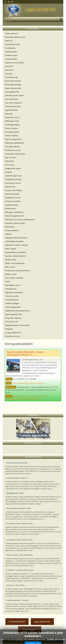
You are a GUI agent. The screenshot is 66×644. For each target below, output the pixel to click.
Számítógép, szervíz (13, 285)
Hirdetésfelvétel (17, 622)
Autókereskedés (11, 59)
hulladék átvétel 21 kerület (31, 399)
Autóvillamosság (11, 77)
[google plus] (12, 2)
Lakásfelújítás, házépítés (14, 241)
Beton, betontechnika (13, 88)
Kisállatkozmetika (12, 205)
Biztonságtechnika (12, 92)
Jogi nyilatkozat (42, 622)
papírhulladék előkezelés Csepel (26, 396)
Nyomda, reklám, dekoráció (15, 256)
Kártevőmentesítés (12, 194)
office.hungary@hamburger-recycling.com (29, 383)
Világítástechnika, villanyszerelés (17, 325)
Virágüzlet (9, 329)
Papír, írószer (10, 267)
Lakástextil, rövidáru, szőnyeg (16, 245)
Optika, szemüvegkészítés (15, 263)
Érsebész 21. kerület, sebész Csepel (20, 570)
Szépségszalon (11, 289)
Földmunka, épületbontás (15, 143)
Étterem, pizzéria (11, 128)
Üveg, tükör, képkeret (13, 318)
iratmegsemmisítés (13, 399)
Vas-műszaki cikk (11, 322)
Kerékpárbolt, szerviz (13, 198)
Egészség (9, 114)
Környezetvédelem (12, 230)
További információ (56, 639)
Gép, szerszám (11, 157)
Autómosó (9, 66)
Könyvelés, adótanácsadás (15, 223)
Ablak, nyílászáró (11, 33)
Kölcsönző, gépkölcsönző (14, 216)
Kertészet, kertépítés (13, 201)
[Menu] (60, 20)
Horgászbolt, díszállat (13, 179)
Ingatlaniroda (10, 187)
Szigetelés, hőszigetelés (14, 292)
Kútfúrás (8, 234)
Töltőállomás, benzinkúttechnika (17, 311)
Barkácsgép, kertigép (13, 85)
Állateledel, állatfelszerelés (15, 37)
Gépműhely (9, 161)
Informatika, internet (13, 183)
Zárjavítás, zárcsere (13, 336)
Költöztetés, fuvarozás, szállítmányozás (20, 219)
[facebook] (6, 2)
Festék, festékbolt (12, 136)
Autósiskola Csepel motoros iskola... (20, 540)
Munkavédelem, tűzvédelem (16, 252)
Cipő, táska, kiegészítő (13, 103)
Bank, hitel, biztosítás (13, 81)
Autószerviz (9, 70)
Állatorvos (9, 41)
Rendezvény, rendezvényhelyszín (17, 271)
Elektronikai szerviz (12, 117)
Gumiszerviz (10, 165)
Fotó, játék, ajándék (12, 147)
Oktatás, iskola (11, 260)
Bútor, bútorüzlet (11, 99)
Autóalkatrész (10, 48)
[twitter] (9, 2)
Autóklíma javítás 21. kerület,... (18, 600)
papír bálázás (44, 396)
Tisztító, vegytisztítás (13, 307)
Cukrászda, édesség (13, 106)
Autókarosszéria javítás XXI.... (17, 463)
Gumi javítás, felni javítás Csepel (19, 508)
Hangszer (9, 172)
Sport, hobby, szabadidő (14, 278)
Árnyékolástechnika (12, 44)
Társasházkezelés (12, 300)
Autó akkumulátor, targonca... (18, 478)
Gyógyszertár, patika (13, 168)
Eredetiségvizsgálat (12, 125)
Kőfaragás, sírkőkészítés (14, 212)
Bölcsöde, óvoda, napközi (15, 95)
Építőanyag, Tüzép (12, 121)
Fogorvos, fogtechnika (13, 139)
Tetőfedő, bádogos (12, 303)
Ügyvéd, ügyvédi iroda (13, 314)
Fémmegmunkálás (12, 132)
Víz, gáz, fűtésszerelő (13, 333)
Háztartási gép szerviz (13, 176)
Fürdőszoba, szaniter (13, 150)
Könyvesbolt (10, 227)
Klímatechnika (10, 209)
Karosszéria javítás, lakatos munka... (20, 523)
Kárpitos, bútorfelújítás (14, 190)
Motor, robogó (10, 249)
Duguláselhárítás (11, 110)
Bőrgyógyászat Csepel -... (16, 493)
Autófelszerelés (11, 52)
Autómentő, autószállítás (14, 63)
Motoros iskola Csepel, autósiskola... (20, 555)
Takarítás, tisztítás (12, 296)
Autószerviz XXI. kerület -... (16, 585)
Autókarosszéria (11, 55)
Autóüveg (9, 74)
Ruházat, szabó (11, 274)
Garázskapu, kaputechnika (15, 154)
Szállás (8, 281)
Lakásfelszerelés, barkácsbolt (16, 238)
